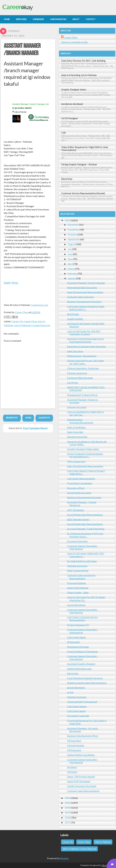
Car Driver (73, 382)
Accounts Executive (77, 541)
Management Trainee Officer (82, 395)
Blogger (64, 858)
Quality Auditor (75, 319)
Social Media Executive (79, 493)
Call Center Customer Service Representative (82, 619)
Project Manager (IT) (78, 625)
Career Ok (17, 321)
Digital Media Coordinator (81, 755)
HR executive (74, 741)
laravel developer (76, 687)
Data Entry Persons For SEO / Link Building (83, 61)
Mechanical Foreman (78, 647)
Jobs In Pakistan (103, 842)
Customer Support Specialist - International (83, 547)
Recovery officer (76, 488)
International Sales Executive (82, 287)
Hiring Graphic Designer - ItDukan (79, 164)
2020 (68, 808)
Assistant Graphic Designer (81, 664)
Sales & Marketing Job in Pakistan (79, 75)
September (73, 239)
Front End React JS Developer (83, 651)
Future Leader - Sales (78, 592)
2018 (68, 818)
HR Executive (74, 750)
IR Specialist (73, 642)
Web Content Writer (78, 571)
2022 (68, 798)
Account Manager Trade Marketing (86, 529)
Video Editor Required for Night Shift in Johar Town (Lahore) (85, 149)
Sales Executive (75, 351)
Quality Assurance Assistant (82, 786)
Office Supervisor (76, 461)
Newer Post (12, 418)
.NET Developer (76, 510)
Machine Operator (77, 697)
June (70, 254)
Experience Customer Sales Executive (86, 346)
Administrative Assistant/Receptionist (80, 421)
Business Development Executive (84, 302)
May (70, 259)
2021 (68, 803)
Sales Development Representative (85, 292)
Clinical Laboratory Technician (83, 368)
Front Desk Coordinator (80, 483)
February (72, 273)
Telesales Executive (77, 566)
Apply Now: (11, 283)
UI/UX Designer (70, 118)
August (71, 244)
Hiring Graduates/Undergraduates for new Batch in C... (85, 455)
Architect (72, 767)
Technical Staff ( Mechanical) (82, 702)
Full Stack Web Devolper (80, 378)
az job (70, 692)
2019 (68, 813)
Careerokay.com (40, 305)
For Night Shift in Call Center (82, 561)
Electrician (67, 179)
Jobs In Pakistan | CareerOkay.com (32, 325)
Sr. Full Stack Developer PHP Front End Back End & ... (85, 535)
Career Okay (30, 321)
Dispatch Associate (77, 437)
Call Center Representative (81, 478)
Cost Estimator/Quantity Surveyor (85, 678)
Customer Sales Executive (80, 297)
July (70, 249)
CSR (63, 133)
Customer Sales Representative (83, 791)
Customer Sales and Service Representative (81, 577)
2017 (68, 822)
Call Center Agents (77, 706)
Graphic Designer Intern (74, 89)
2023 (68, 220)
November (73, 230)
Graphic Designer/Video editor (83, 449)
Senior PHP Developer (79, 781)
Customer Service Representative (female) (83, 193)
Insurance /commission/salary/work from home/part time (86, 340)
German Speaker (76, 745)
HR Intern (72, 772)
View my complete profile (74, 42)
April (70, 264)
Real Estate (73, 314)
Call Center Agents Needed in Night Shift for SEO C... (86, 308)
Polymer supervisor (77, 373)
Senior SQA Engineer (78, 588)
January (72, 278)
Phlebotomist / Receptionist (82, 356)
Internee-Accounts (77, 407)
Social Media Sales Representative (85, 515)
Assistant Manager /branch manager (22, 50)
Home (28, 418)
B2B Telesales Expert (78, 519)
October (72, 234)
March (71, 269)
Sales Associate (75, 432)
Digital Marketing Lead (79, 669)
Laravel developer (76, 605)
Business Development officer (83, 736)
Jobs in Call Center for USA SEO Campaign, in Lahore (84, 333)
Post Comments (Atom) (35, 428)
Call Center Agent (76, 637)
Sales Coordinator (76, 427)
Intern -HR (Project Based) (81, 777)
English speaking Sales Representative (87, 683)
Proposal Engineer (77, 583)
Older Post (44, 418)
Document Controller (78, 716)
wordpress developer (72, 104)
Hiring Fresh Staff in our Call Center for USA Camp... (86, 362)
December (73, 225)
